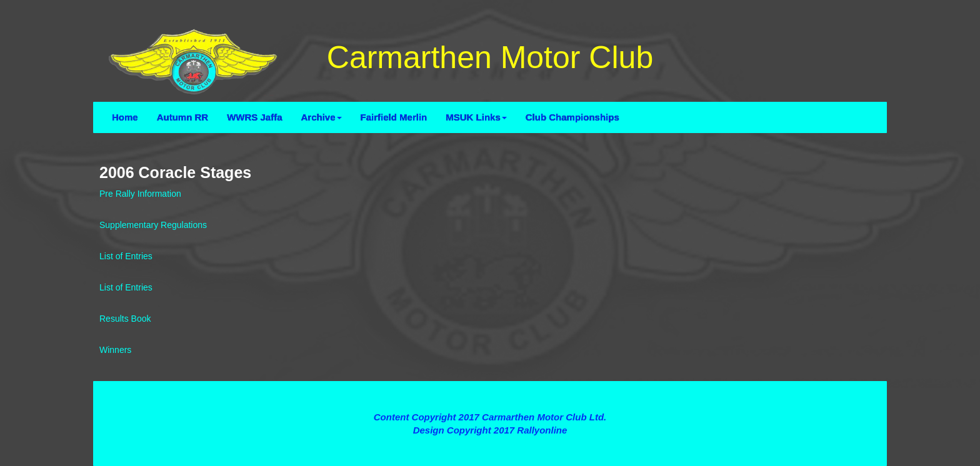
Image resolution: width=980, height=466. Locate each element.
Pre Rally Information (140, 194)
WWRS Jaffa (254, 117)
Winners (115, 350)
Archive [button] (322, 117)
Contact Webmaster (490, 444)
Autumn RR (183, 117)
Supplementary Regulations (153, 225)
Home (125, 117)
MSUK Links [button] (476, 117)
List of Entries (126, 256)
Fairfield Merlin (394, 117)
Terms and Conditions (490, 394)
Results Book (125, 319)
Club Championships (572, 117)
